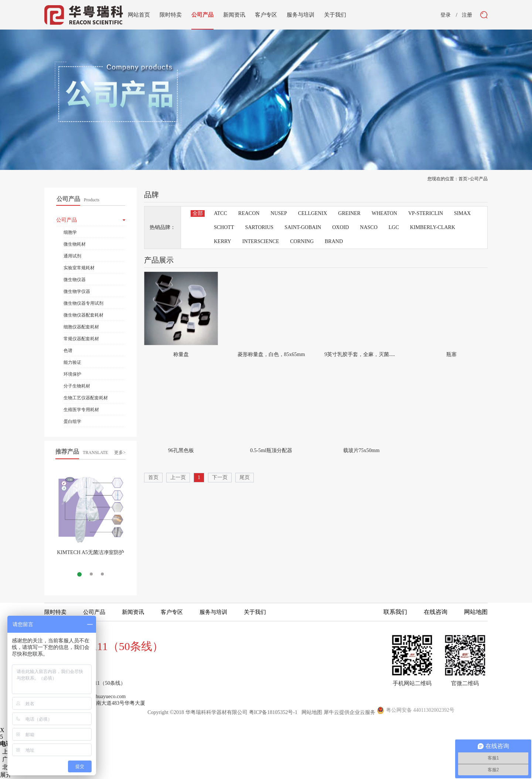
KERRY (223, 241)
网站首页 (139, 15)
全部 (198, 213)
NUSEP (279, 213)
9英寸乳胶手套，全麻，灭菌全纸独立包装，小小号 (383, 354)
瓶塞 (451, 354)
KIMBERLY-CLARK (433, 227)
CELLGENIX (313, 213)
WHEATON (384, 213)
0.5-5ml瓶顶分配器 (271, 450)
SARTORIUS (259, 227)
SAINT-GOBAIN (303, 227)
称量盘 (181, 354)
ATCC (221, 213)
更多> (120, 452)
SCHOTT (224, 227)
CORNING (302, 241)
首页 (153, 477)
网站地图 (311, 712)
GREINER (349, 213)
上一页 (178, 477)
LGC (394, 227)
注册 (467, 15)
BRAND (334, 241)
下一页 (220, 477)
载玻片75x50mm (362, 450)
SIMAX (462, 213)
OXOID (340, 227)
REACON (249, 213)
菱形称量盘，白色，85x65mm (271, 354)
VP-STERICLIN (426, 213)
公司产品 (479, 179)
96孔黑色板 (181, 450)
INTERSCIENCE (261, 241)
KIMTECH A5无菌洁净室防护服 (91, 555)
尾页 (245, 477)
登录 (446, 15)
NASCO (369, 227)
